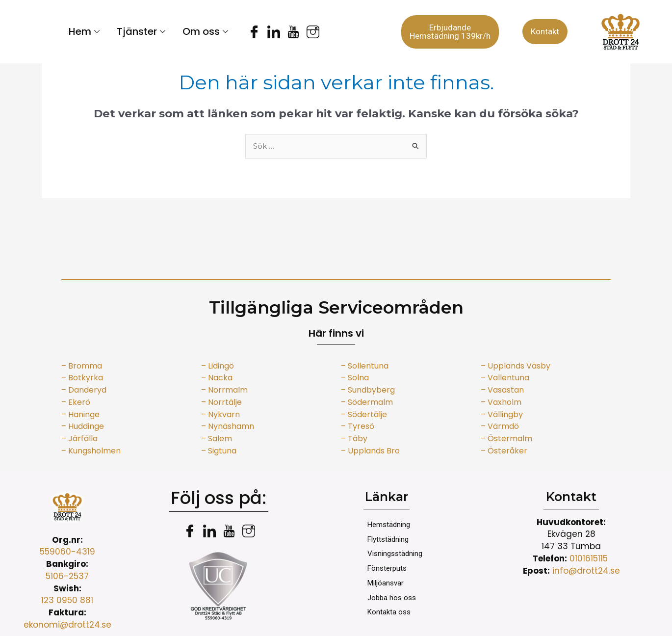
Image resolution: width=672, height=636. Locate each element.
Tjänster (142, 31)
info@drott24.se (586, 571)
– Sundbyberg (368, 390)
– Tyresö (358, 426)
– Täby (354, 438)
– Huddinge (83, 426)
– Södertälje (364, 414)
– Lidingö (218, 366)
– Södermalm (367, 402)
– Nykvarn (220, 414)
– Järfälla (79, 438)
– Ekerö (76, 402)
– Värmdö (500, 426)
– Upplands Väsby (516, 366)
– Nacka (217, 378)
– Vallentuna (505, 378)
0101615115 (590, 558)
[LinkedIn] (267, 32)
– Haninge (80, 414)
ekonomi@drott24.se (67, 625)
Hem (85, 31)
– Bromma (82, 366)
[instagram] (307, 32)
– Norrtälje (221, 402)
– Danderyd (84, 390)
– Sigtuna (219, 451)
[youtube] (287, 32)
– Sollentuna (365, 366)
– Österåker (505, 451)
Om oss (207, 31)
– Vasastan (502, 390)
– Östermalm (506, 438)
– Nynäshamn (228, 426)
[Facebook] (248, 32)
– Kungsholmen (91, 451)
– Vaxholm (501, 402)
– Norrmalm (224, 390)
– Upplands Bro (370, 451)
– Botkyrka (82, 378)
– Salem (217, 438)
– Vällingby (502, 414)
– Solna (355, 378)
